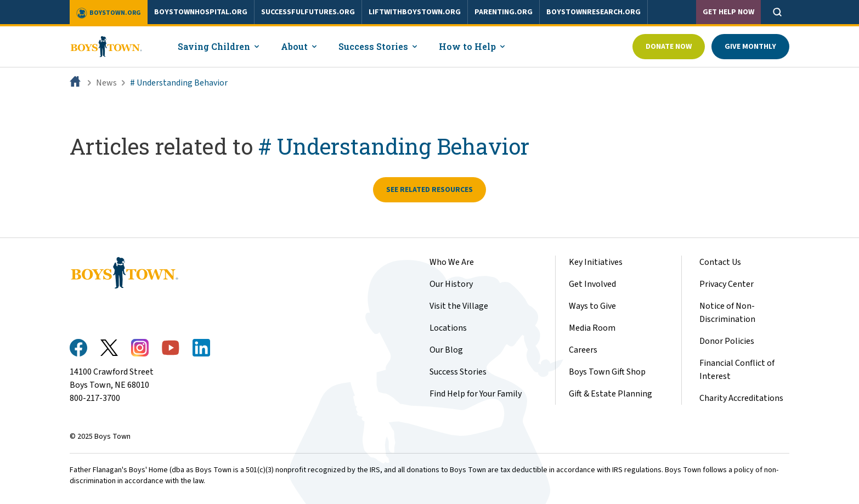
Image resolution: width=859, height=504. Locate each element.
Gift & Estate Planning (611, 394)
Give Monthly (750, 47)
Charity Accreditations (741, 398)
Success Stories (458, 372)
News (106, 83)
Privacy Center (727, 284)
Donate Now (669, 47)
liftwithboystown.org (415, 12)
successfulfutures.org (308, 12)
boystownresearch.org (594, 12)
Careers (583, 350)
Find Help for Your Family (476, 394)
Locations (448, 328)
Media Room (592, 328)
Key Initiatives (596, 262)
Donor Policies (727, 341)
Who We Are (452, 262)
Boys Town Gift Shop (607, 372)
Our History (451, 284)
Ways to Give (592, 306)
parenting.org (504, 12)
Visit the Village (459, 306)
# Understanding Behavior (179, 83)
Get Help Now (728, 12)
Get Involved (592, 284)
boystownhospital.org (201, 12)
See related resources (430, 190)
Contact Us (720, 262)
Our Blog (446, 350)
